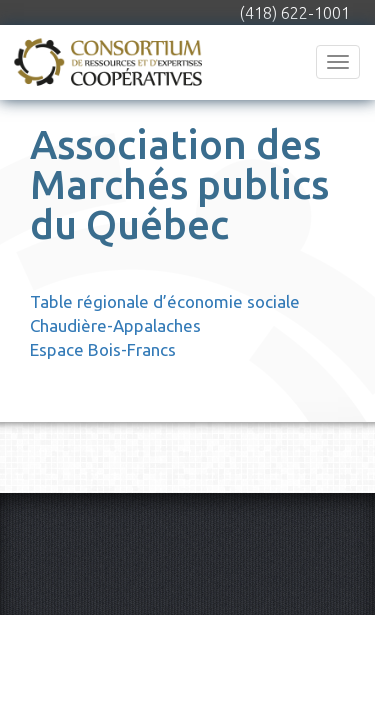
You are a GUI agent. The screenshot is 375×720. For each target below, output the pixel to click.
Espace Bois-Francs (103, 349)
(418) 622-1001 (295, 13)
